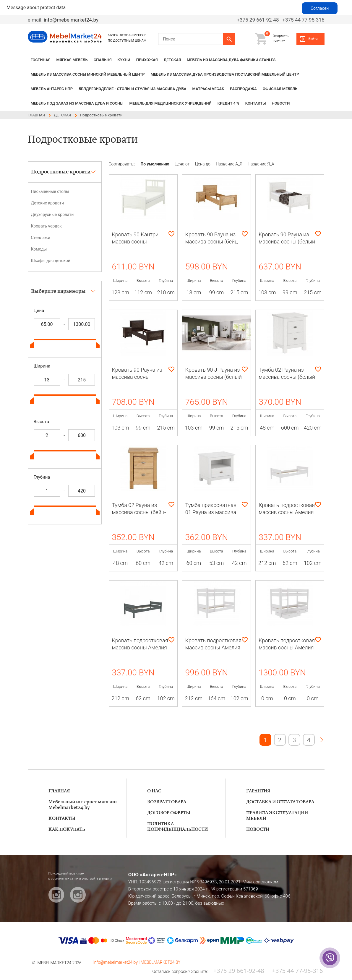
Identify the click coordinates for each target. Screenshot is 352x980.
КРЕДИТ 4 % (228, 103)
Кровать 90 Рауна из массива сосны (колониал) (137, 377)
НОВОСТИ (281, 103)
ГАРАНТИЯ (258, 791)
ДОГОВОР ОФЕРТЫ (169, 813)
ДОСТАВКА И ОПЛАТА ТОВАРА (280, 802)
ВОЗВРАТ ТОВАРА (167, 802)
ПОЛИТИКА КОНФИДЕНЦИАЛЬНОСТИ (177, 827)
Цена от (183, 164)
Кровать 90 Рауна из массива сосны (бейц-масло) (212, 242)
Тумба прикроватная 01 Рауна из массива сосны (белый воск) (211, 512)
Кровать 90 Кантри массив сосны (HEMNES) (135, 242)
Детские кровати (48, 203)
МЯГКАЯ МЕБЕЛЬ (72, 60)
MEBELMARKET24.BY (161, 962)
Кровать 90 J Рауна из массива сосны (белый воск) (214, 377)
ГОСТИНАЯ (41, 60)
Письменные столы (50, 191)
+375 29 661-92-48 (258, 20)
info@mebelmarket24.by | (117, 962)
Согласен (320, 8)
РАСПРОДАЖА (243, 89)
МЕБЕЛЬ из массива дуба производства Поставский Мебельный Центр (225, 74)
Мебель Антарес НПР (52, 89)
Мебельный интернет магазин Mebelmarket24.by (83, 805)
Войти (313, 39)
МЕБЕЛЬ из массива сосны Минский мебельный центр (88, 74)
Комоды (39, 249)
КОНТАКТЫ (256, 103)
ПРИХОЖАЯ (147, 60)
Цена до (203, 164)
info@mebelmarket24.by (71, 20)
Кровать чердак (46, 226)
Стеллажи (41, 238)
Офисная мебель (280, 89)
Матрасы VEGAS (208, 89)
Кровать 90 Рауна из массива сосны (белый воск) (287, 242)
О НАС (154, 791)
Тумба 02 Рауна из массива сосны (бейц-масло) (139, 512)
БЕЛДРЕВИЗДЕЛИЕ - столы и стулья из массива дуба (132, 89)
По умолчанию (155, 164)
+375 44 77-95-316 (303, 20)
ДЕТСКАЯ (172, 60)
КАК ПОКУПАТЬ (67, 829)
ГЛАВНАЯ (59, 791)
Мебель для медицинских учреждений (171, 103)
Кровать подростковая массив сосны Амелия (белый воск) (287, 512)
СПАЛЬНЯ (103, 60)
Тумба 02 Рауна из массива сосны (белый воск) (287, 377)
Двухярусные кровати (52, 214)
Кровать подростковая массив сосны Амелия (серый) (140, 647)
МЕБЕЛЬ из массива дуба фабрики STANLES (231, 60)
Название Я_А (261, 164)
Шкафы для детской (51, 261)
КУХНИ (124, 60)
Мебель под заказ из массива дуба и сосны (77, 103)
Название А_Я (229, 164)
